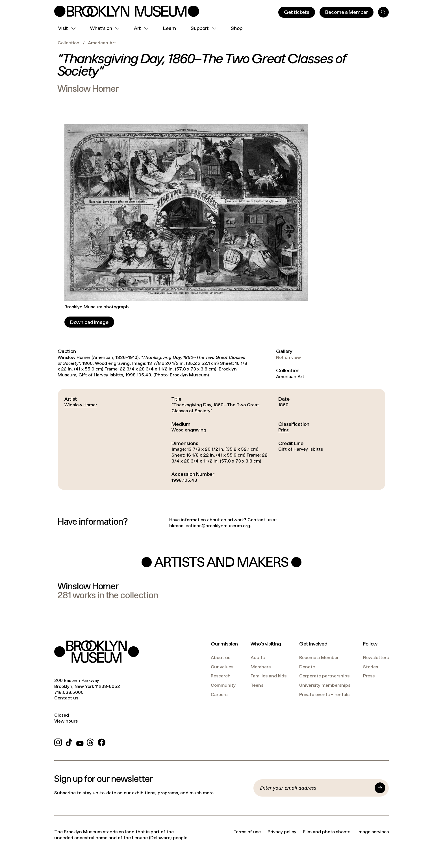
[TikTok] (69, 742)
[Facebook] (102, 742)
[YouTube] (80, 742)
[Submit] (380, 788)
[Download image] (89, 322)
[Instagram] (58, 742)
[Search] (383, 12)
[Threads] (91, 742)
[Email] (316, 788)
